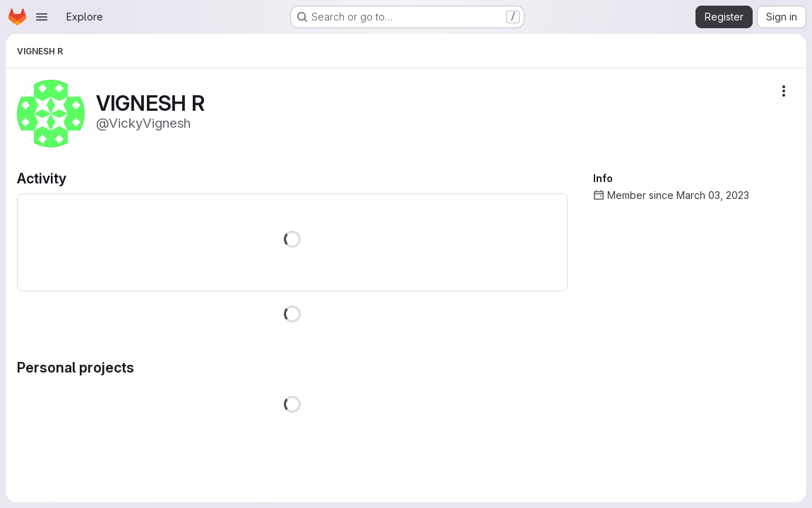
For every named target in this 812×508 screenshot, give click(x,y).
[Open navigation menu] (42, 17)
